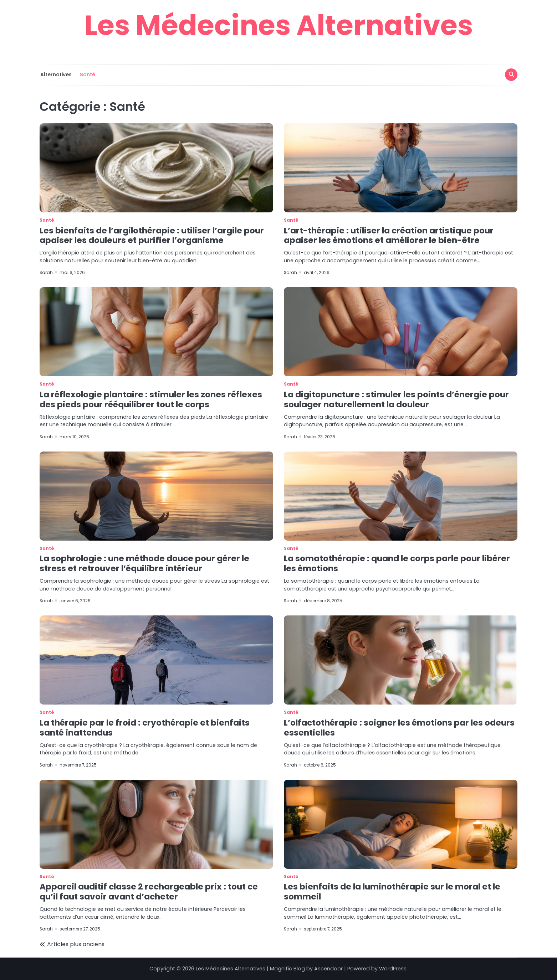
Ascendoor (328, 969)
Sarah (46, 272)
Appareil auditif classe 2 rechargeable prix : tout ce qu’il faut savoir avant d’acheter (149, 892)
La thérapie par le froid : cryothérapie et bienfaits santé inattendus (145, 728)
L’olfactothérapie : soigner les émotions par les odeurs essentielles (399, 728)
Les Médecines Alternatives (278, 25)
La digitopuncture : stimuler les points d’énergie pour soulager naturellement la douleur (396, 399)
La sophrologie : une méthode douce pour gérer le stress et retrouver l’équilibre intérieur (144, 563)
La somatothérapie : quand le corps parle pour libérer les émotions (397, 563)
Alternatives (55, 74)
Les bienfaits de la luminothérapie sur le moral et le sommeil (392, 892)
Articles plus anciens (76, 944)
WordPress (393, 969)
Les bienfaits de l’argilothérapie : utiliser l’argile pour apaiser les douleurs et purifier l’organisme (152, 236)
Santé (87, 74)
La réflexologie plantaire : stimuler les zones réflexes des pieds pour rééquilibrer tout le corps (151, 399)
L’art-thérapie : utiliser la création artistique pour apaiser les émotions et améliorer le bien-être (389, 236)
